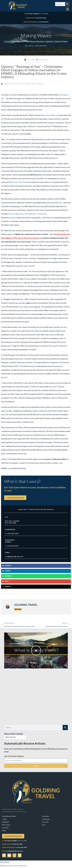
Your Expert (46, 816)
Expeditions (6, 822)
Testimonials (46, 819)
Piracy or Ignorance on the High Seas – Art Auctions (28, 214)
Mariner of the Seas (19, 182)
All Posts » (18, 609)
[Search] (67, 4)
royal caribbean (38, 84)
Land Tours (5, 828)
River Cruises (6, 825)
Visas (44, 825)
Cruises (4, 819)
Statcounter (5, 862)
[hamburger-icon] (67, 9)
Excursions (45, 822)
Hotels (4, 830)
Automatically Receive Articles (25, 743)
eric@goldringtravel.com (14, 556)
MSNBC (29, 84)
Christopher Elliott (18, 84)
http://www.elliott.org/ (50, 115)
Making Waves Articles (9, 816)
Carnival (7, 84)
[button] (36, 566)
